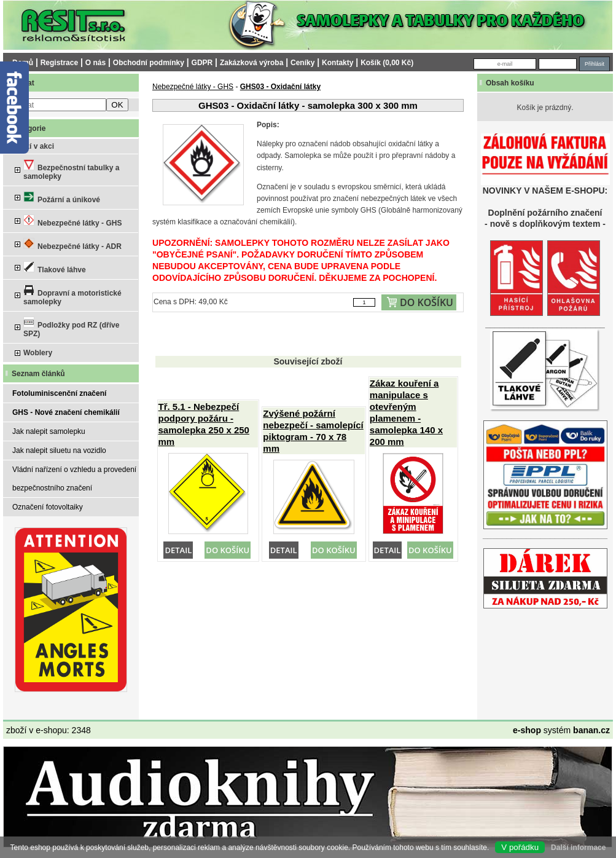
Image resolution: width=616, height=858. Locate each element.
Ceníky (302, 63)
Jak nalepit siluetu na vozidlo (59, 451)
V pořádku (520, 847)
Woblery (38, 353)
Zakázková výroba (251, 63)
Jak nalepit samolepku (49, 431)
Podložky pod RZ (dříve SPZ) (71, 327)
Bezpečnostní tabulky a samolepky (71, 170)
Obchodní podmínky (149, 63)
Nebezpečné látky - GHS (72, 221)
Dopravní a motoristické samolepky (72, 295)
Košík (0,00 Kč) (387, 63)
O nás (96, 63)
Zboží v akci (33, 146)
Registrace (59, 63)
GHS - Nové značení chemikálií (66, 412)
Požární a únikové (62, 198)
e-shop (527, 730)
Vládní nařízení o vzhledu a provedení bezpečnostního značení (74, 479)
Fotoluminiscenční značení (59, 393)
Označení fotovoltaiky (48, 507)
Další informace (578, 848)
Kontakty (337, 63)
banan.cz (591, 730)
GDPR (202, 63)
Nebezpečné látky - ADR (72, 244)
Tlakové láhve (55, 268)
